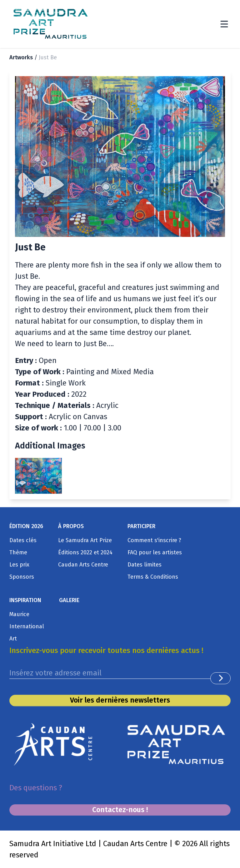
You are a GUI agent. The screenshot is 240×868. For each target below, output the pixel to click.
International (27, 624)
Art (13, 636)
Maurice (19, 612)
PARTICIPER (141, 524)
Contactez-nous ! (120, 810)
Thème (18, 550)
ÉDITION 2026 (26, 524)
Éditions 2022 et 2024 (85, 550)
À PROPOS (71, 524)
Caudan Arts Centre (83, 562)
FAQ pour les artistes (155, 550)
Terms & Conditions (153, 575)
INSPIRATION (25, 598)
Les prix (19, 562)
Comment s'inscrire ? (154, 538)
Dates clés (23, 538)
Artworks (21, 57)
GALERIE (69, 598)
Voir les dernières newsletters (120, 699)
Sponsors (22, 575)
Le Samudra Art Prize (85, 538)
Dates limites (145, 562)
